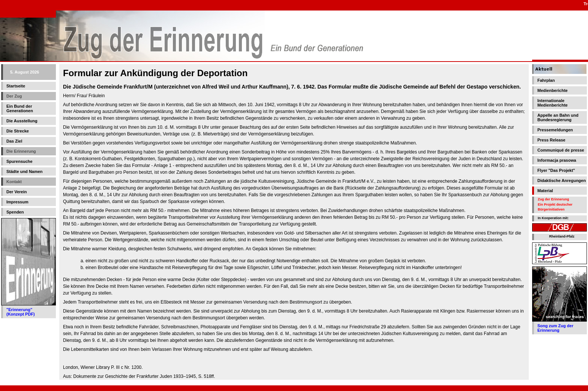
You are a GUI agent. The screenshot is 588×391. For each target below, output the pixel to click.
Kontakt (14, 182)
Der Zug (14, 96)
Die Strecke (18, 131)
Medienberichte (553, 90)
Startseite (16, 86)
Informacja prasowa (557, 160)
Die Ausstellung (22, 121)
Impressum (17, 202)
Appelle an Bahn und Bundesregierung (558, 117)
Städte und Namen (25, 171)
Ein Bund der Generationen (20, 108)
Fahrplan (546, 80)
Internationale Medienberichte (553, 103)
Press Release (551, 140)
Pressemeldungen (555, 130)
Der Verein (16, 192)
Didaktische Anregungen (562, 180)
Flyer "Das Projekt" (556, 170)
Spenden (15, 212)
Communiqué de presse (561, 150)
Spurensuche (19, 161)
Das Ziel (14, 141)
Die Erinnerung (21, 151)
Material (545, 191)
